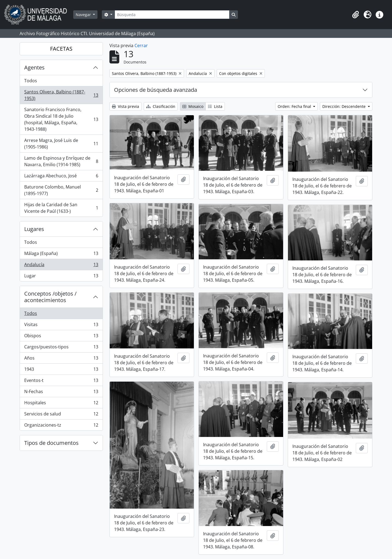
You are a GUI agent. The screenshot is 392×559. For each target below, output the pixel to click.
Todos (31, 81)
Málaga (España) (61, 255)
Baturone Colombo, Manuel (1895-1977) (61, 190)
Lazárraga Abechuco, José (61, 177)
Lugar (61, 277)
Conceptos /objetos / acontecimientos (50, 297)
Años (61, 359)
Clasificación (161, 106)
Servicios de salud (61, 415)
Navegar (84, 15)
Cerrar (141, 45)
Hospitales (61, 404)
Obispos (61, 337)
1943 (61, 370)
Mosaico (193, 106)
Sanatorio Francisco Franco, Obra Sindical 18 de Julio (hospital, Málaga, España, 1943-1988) (61, 119)
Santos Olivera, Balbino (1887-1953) (61, 95)
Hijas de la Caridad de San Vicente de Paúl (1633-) (61, 208)
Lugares (34, 229)
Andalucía (61, 266)
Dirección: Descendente (344, 106)
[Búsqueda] (172, 15)
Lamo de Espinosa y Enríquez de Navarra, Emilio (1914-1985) (61, 161)
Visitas (61, 326)
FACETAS (61, 49)
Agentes (34, 67)
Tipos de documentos (51, 443)
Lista (215, 106)
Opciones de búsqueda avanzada (156, 90)
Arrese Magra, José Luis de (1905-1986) (61, 144)
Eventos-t (61, 382)
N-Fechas (61, 393)
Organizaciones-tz (61, 426)
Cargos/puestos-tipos (61, 348)
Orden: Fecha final (295, 106)
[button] (356, 15)
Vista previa (125, 106)
